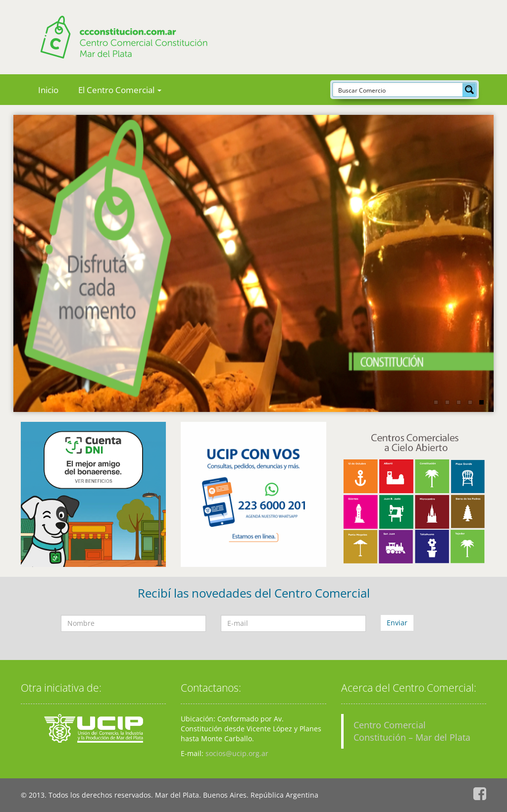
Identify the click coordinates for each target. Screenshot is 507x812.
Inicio (48, 90)
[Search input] (398, 90)
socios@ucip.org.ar (237, 753)
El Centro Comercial (120, 90)
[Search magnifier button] (469, 90)
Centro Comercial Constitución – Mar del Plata (412, 731)
